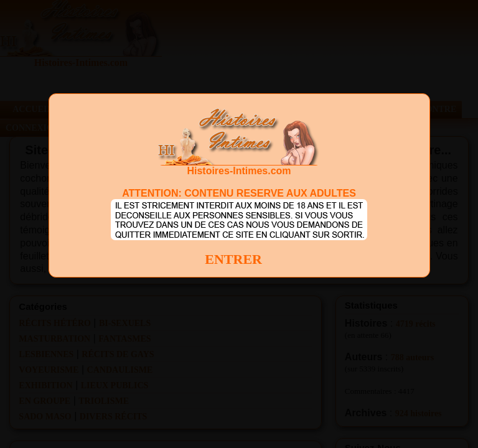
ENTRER (233, 259)
